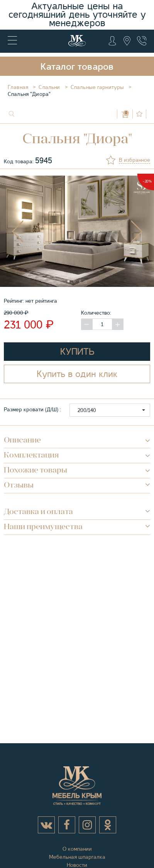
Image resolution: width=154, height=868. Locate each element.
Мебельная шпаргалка (77, 857)
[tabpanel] (77, 231)
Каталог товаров (77, 67)
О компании (77, 849)
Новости (77, 865)
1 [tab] (72, 285)
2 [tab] (78, 285)
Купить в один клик (77, 374)
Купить (77, 352)
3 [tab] (83, 285)
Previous (17, 231)
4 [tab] (89, 285)
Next (137, 231)
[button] (110, 410)
